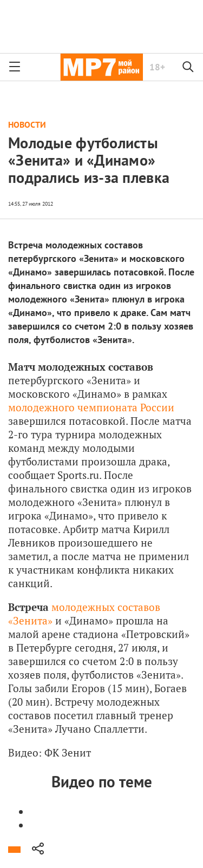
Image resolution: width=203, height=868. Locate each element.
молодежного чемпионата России (91, 407)
